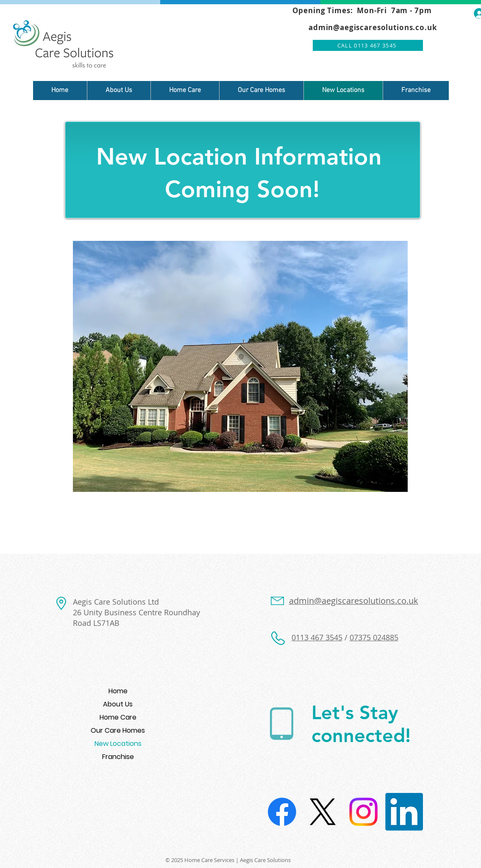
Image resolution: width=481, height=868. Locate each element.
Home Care (118, 717)
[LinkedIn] (404, 812)
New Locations (118, 744)
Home (118, 691)
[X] (323, 812)
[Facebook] (282, 812)
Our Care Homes (118, 730)
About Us (118, 704)
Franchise (118, 757)
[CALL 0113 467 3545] (368, 45)
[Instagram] (363, 812)
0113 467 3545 (317, 637)
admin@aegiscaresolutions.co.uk (373, 27)
